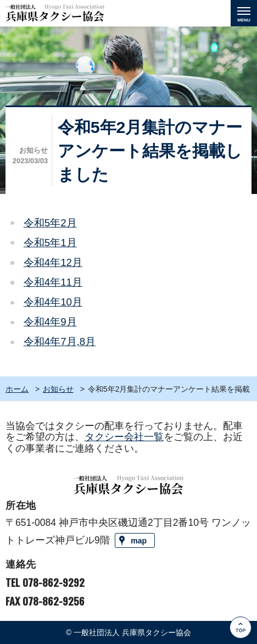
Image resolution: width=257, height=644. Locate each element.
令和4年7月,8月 (60, 342)
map (139, 541)
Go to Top (241, 643)
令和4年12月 (53, 262)
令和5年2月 (50, 223)
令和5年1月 (50, 243)
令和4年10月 (53, 302)
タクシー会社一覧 (124, 437)
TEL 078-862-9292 (45, 582)
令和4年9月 (50, 322)
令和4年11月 (53, 282)
